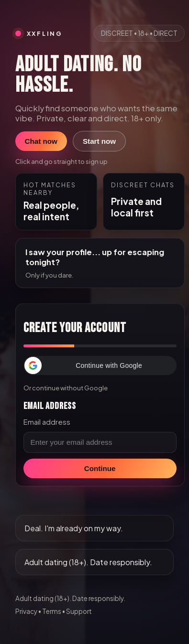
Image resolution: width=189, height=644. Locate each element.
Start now (99, 141)
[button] (100, 365)
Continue (100, 468)
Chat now (41, 141)
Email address (47, 422)
